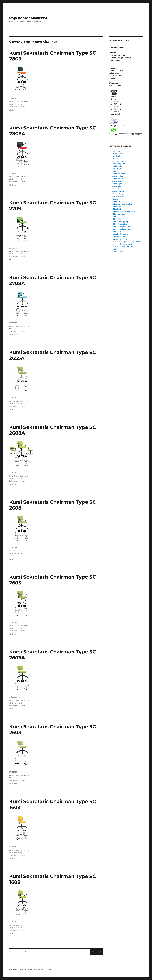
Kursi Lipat (117, 184)
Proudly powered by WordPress (40, 970)
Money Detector (119, 237)
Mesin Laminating (120, 224)
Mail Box (117, 201)
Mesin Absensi (119, 214)
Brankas (116, 151)
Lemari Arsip (118, 194)
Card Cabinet (118, 154)
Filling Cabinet (119, 166)
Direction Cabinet (120, 161)
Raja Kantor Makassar (28, 18)
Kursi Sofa (117, 186)
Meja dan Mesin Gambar (123, 204)
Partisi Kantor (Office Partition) (125, 247)
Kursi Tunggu (118, 191)
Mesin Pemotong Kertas (122, 227)
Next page (100, 955)
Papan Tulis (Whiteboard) (123, 244)
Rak (115, 249)
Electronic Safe (119, 164)
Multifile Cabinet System (123, 239)
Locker (116, 199)
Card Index (117, 156)
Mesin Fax (117, 219)
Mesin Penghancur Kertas (123, 229)
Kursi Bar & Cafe (119, 174)
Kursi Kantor (14, 102)
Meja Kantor (118, 207)
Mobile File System (120, 234)
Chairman (13, 110)
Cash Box (117, 159)
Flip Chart (117, 171)
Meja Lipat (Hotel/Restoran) (124, 212)
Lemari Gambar (119, 196)
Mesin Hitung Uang (121, 222)
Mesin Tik (117, 232)
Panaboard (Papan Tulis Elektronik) (127, 242)
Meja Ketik (117, 209)
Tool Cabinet (118, 252)
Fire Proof (117, 169)
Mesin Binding (119, 217)
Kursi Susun (118, 189)
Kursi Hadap (118, 176)
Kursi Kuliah (118, 181)
